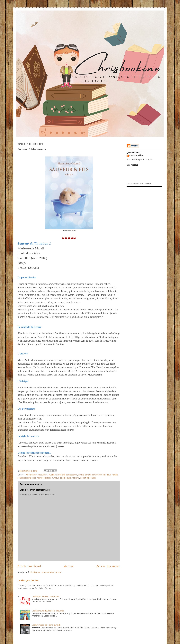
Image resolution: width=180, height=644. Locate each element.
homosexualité (44, 478)
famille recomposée (27, 478)
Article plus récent (29, 567)
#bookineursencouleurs (37, 475)
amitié (81, 475)
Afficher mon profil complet (139, 160)
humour (55, 478)
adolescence (72, 475)
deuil (109, 475)
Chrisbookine (136, 156)
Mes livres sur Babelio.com (139, 184)
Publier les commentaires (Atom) (46, 572)
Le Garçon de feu (28, 581)
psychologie (66, 478)
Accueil (69, 567)
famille (115, 475)
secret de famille (88, 478)
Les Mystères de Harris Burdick (46, 625)
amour (88, 475)
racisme (76, 478)
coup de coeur (99, 475)
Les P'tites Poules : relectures (45, 597)
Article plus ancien (108, 567)
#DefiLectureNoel (57, 475)
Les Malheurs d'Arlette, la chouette (48, 611)
